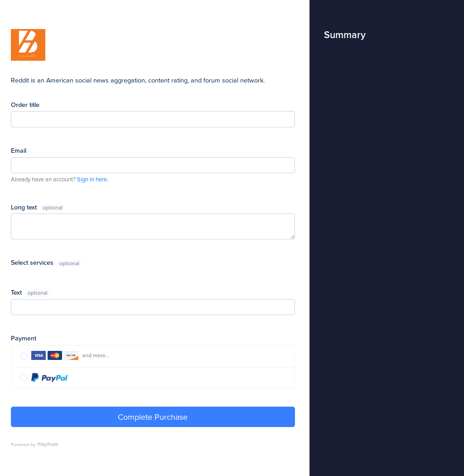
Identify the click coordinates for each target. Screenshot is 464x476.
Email (19, 150)
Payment (24, 338)
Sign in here (92, 179)
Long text (25, 207)
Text (17, 292)
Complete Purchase (153, 417)
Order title (25, 104)
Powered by (34, 444)
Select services (33, 262)
